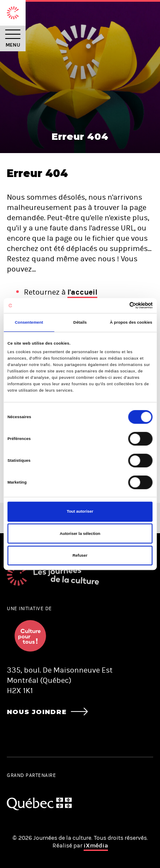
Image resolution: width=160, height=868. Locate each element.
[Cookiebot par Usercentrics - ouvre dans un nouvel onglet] (116, 306)
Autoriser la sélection (80, 534)
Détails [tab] (80, 322)
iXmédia (96, 846)
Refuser (80, 555)
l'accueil (82, 292)
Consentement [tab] (29, 322)
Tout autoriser (80, 511)
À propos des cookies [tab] (131, 322)
